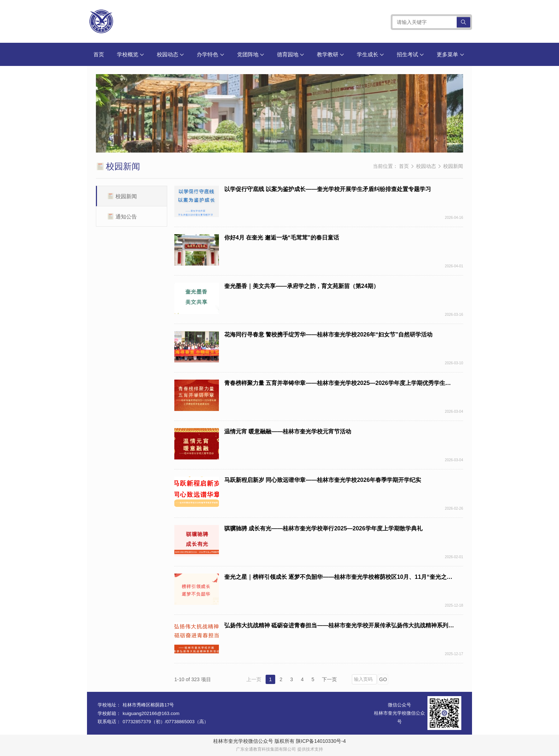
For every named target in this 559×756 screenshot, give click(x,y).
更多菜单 (450, 54)
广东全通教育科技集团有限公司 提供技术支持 (279, 749)
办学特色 (210, 54)
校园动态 (170, 54)
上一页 (254, 679)
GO (383, 679)
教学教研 (330, 54)
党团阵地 (251, 54)
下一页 (329, 679)
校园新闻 (453, 166)
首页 (99, 54)
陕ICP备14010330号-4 (321, 741)
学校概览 (130, 54)
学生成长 (370, 54)
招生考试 (410, 54)
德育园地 (291, 54)
